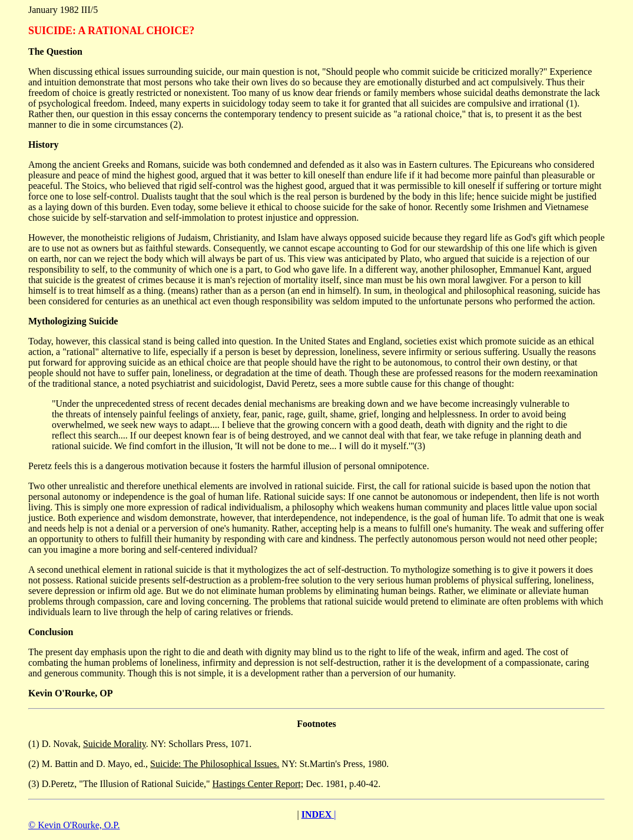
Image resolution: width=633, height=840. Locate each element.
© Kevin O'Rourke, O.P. (74, 825)
